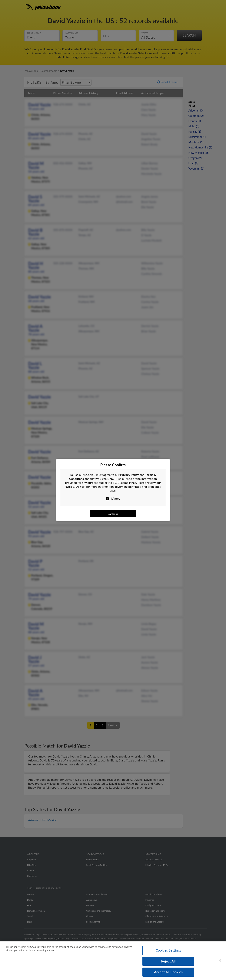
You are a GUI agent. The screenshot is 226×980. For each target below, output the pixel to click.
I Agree (113, 498)
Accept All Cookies (168, 973)
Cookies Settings (168, 951)
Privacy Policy (130, 475)
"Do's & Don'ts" (75, 487)
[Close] (220, 961)
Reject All (168, 962)
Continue (113, 514)
